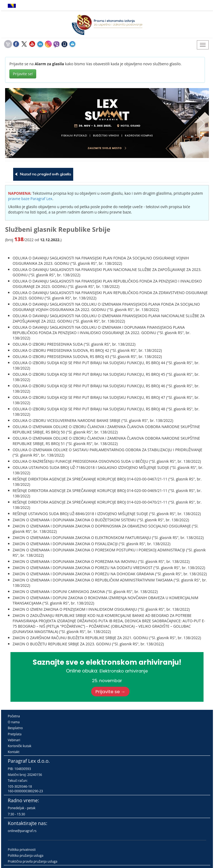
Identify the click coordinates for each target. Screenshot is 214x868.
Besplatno (15, 728)
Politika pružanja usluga (26, 856)
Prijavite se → (110, 692)
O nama (14, 722)
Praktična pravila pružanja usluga (33, 861)
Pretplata (15, 734)
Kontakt (14, 752)
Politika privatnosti (22, 850)
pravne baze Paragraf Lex (30, 199)
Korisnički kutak (20, 746)
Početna (14, 716)
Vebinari (14, 740)
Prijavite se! (23, 74)
